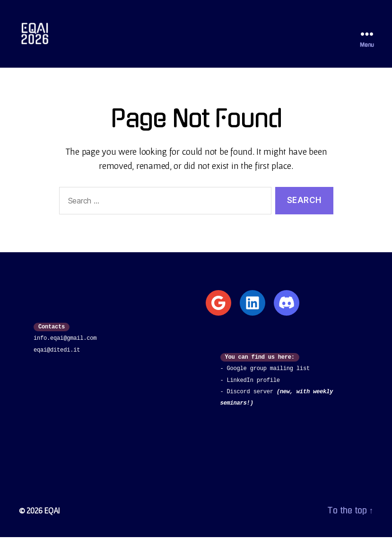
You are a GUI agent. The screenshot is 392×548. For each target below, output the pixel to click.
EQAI (52, 521)
